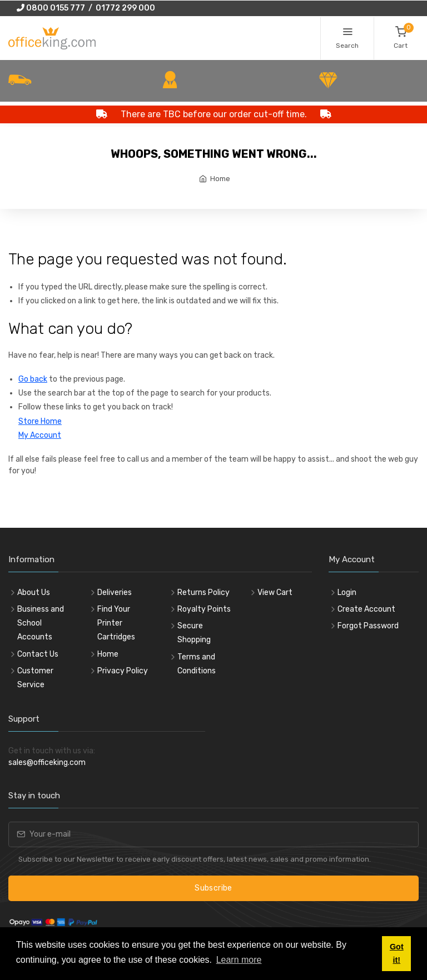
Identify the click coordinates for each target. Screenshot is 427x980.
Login (347, 592)
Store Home (40, 421)
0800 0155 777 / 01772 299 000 (86, 8)
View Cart (275, 592)
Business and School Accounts (41, 623)
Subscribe (213, 888)
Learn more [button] (239, 960)
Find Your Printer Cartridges (116, 623)
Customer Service (35, 678)
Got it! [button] (397, 953)
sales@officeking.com (47, 762)
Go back (33, 379)
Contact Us (38, 654)
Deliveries (115, 592)
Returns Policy (203, 592)
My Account (40, 435)
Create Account (366, 609)
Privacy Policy (123, 671)
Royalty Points (204, 609)
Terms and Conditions (197, 664)
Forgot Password (368, 626)
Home (220, 179)
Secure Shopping (194, 633)
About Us (34, 592)
